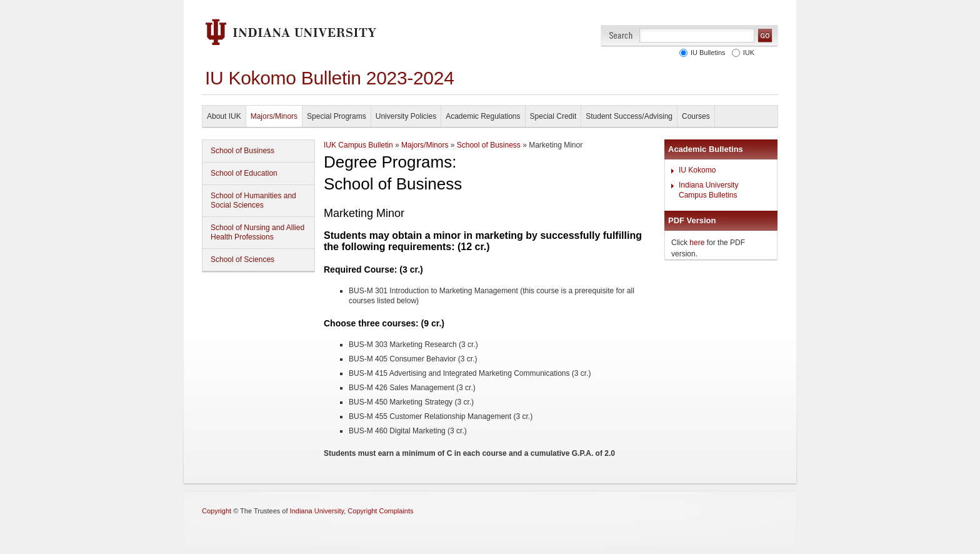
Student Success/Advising (629, 116)
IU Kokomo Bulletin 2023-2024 (330, 78)
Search (621, 35)
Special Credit (553, 116)
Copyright (217, 511)
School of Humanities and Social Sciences (253, 200)
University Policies (406, 116)
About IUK (224, 116)
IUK (747, 53)
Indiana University (317, 511)
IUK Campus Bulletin (358, 145)
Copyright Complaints (380, 511)
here (697, 243)
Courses (696, 116)
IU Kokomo (697, 170)
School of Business (242, 151)
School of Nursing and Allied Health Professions (257, 232)
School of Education (244, 173)
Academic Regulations (483, 116)
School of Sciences (242, 259)
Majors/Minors (274, 116)
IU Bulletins (706, 53)
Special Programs (337, 116)
